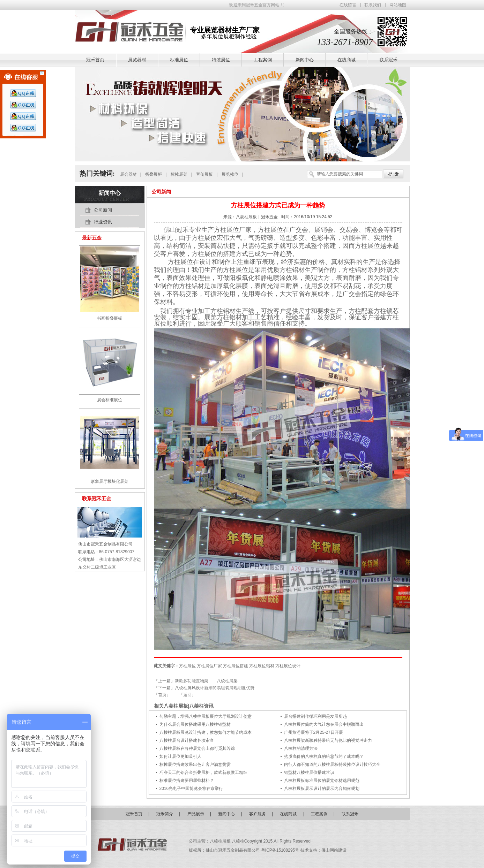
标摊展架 (179, 174)
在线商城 (288, 814)
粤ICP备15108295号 (281, 850)
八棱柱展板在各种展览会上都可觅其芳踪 (197, 748)
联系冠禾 (350, 814)
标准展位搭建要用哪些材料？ (187, 781)
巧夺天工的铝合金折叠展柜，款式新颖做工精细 (203, 772)
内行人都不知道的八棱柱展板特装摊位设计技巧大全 (332, 764)
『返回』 (187, 695)
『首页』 (162, 695)
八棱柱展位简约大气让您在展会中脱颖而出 (324, 724)
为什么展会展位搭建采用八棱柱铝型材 (195, 724)
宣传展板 (204, 174)
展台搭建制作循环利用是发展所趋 (315, 716)
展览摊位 (230, 174)
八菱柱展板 (246, 217)
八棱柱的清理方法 (301, 748)
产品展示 (196, 814)
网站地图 (398, 5)
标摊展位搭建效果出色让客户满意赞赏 (195, 764)
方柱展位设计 (288, 666)
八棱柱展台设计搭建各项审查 (187, 740)
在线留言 (348, 5)
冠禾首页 (134, 814)
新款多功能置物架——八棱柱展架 (206, 681)
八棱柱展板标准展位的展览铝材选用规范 (322, 781)
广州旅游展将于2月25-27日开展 (314, 732)
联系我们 (373, 5)
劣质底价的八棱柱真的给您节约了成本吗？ (324, 756)
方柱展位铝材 (262, 666)
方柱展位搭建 (236, 666)
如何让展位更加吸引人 (180, 756)
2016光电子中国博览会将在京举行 (191, 789)
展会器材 (128, 174)
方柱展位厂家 (209, 666)
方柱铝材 (223, 311)
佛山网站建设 (334, 850)
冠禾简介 (165, 814)
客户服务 (258, 814)
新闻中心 (110, 193)
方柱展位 (226, 230)
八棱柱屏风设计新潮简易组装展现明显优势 (215, 688)
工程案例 (319, 814)
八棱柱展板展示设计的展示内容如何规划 (322, 789)
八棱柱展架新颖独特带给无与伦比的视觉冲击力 (328, 740)
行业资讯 (103, 222)
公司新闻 (161, 192)
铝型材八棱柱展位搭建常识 (309, 772)
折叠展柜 (154, 174)
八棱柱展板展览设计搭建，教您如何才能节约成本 (206, 732)
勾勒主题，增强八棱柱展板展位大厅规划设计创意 (206, 716)
